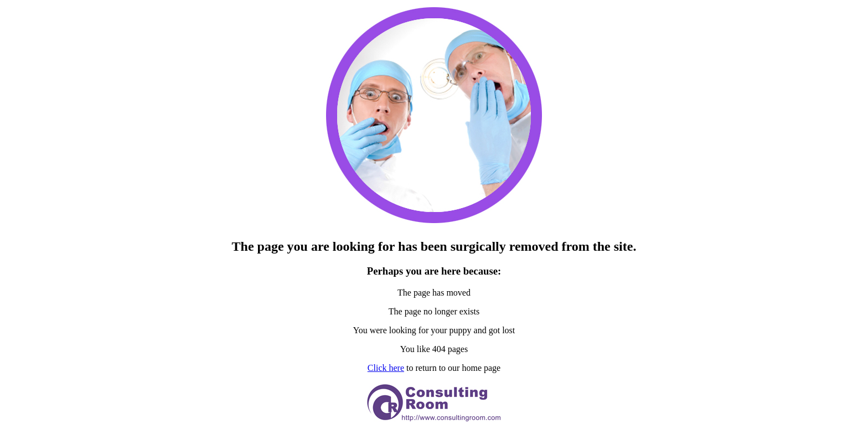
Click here (386, 368)
